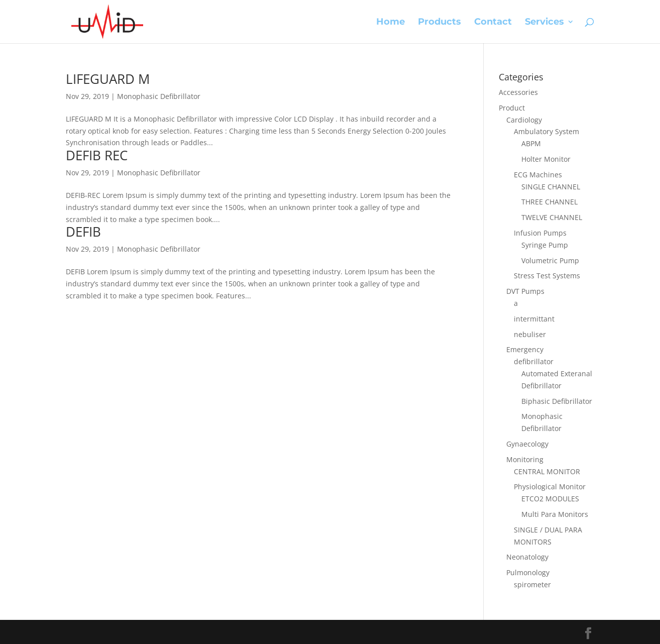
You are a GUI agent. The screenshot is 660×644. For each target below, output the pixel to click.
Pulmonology (528, 572)
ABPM (531, 143)
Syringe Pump (545, 245)
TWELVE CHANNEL (552, 217)
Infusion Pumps (540, 233)
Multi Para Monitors (555, 514)
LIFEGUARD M (108, 79)
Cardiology (524, 120)
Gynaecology (527, 444)
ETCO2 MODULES (550, 499)
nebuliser (530, 334)
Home (391, 23)
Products (439, 23)
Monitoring (525, 459)
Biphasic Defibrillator (557, 401)
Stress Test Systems (547, 276)
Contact (493, 23)
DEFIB (83, 232)
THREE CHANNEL (549, 202)
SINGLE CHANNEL (551, 187)
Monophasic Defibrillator (159, 96)
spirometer (532, 584)
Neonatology (527, 557)
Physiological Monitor (550, 487)
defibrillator (534, 361)
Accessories (518, 92)
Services (544, 23)
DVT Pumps (525, 291)
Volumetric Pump (550, 260)
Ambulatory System (546, 131)
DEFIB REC (97, 155)
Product (512, 108)
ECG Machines (538, 175)
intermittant (534, 319)
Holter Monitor (546, 159)
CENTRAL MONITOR (547, 471)
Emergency (525, 349)
